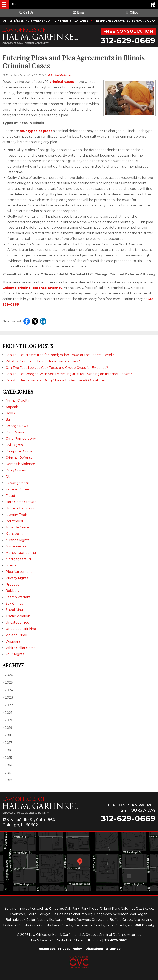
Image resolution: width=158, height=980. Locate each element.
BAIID (10, 413)
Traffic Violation (18, 616)
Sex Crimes (14, 603)
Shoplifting (14, 610)
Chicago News (17, 426)
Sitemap (113, 949)
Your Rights (15, 654)
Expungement (17, 483)
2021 (7, 713)
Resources (47, 949)
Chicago (56, 909)
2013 (7, 773)
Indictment (15, 521)
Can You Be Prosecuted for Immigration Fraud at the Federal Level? (60, 355)
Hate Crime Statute (21, 502)
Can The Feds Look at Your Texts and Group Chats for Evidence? (57, 368)
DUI (9, 477)
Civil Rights (14, 445)
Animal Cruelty (17, 401)
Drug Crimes (16, 470)
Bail (8, 420)
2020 (8, 720)
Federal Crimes (17, 489)
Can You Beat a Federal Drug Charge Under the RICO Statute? (56, 380)
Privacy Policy (70, 949)
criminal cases (62, 82)
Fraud (10, 496)
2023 (8, 698)
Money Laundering (21, 553)
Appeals (12, 407)
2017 (7, 743)
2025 (8, 682)
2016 (7, 750)
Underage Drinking (21, 629)
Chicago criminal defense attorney (32, 288)
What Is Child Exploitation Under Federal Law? (43, 361)
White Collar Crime (21, 648)
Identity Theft (17, 515)
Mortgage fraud (18, 559)
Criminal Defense (59, 75)
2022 (8, 705)
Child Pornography (21, 439)
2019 (7, 728)
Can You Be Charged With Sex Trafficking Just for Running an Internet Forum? (69, 374)
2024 (8, 690)
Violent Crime (16, 635)
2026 (8, 675)
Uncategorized (18, 622)
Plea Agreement (19, 572)
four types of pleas (36, 131)
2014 (7, 765)
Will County (144, 925)
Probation (14, 584)
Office (132, 13)
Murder (12, 565)
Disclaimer (95, 949)
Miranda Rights (17, 540)
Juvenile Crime (17, 527)
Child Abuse (15, 432)
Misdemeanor (16, 546)
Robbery (13, 591)
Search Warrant (18, 597)
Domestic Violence (20, 464)
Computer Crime (19, 451)
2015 (7, 758)
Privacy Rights (17, 578)
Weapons (13, 641)
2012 (7, 780)
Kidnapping (15, 534)
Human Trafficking (21, 508)
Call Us (26, 13)
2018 (7, 735)
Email (79, 13)
